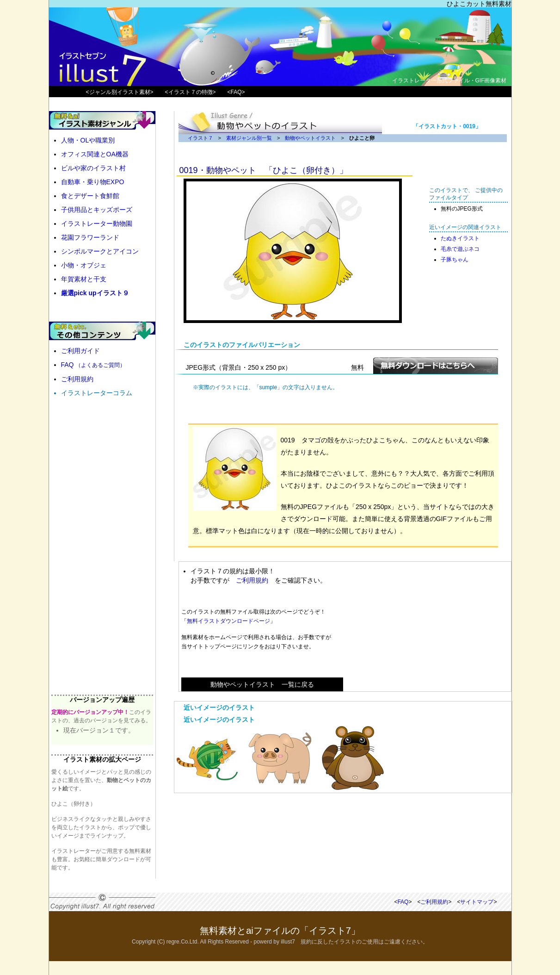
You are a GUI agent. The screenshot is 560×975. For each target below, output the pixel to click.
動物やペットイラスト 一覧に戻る (262, 684)
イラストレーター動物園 (97, 224)
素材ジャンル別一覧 (249, 138)
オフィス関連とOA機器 (95, 154)
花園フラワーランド (90, 237)
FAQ (93, 365)
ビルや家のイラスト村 (93, 168)
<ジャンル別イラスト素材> (120, 92)
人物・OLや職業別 (88, 140)
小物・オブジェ (84, 265)
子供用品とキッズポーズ (97, 210)
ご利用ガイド (80, 351)
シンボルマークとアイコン (100, 251)
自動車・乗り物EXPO (93, 182)
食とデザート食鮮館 (90, 196)
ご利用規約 (252, 580)
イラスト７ (200, 138)
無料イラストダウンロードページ (228, 621)
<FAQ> (236, 92)
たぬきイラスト (460, 238)
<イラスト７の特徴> (191, 92)
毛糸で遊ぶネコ (460, 249)
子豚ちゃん (455, 260)
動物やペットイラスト (310, 138)
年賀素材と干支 (84, 279)
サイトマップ (477, 902)
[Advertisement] (424, 627)
